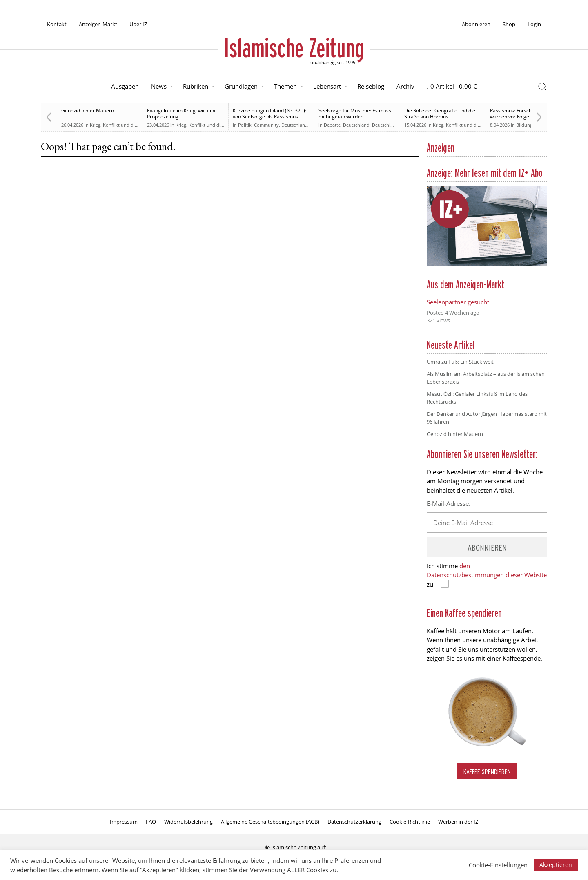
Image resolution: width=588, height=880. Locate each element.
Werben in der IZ (458, 822)
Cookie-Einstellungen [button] (498, 865)
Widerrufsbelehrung (188, 822)
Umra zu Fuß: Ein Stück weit (460, 362)
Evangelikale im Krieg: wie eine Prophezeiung (182, 114)
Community (266, 125)
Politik (245, 125)
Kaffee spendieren (487, 772)
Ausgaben (125, 86)
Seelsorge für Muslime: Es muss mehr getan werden (355, 114)
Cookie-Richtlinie (410, 822)
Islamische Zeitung (294, 48)
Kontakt (57, 24)
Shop (509, 24)
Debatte (332, 125)
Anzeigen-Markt (98, 24)
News (159, 86)
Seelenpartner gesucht (458, 302)
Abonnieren (476, 24)
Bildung (524, 125)
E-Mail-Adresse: (449, 503)
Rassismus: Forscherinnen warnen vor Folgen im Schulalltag (528, 114)
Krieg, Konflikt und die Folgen (121, 125)
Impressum (124, 822)
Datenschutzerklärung (354, 822)
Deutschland (295, 125)
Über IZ (138, 24)
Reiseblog (371, 86)
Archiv (405, 86)
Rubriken (196, 86)
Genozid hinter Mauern (88, 111)
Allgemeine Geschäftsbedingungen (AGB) (270, 822)
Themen (285, 86)
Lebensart (327, 86)
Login (534, 24)
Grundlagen (241, 86)
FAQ (151, 822)
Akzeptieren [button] (556, 865)
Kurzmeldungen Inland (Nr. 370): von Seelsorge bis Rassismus (269, 114)
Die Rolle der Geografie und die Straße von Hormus (440, 114)
